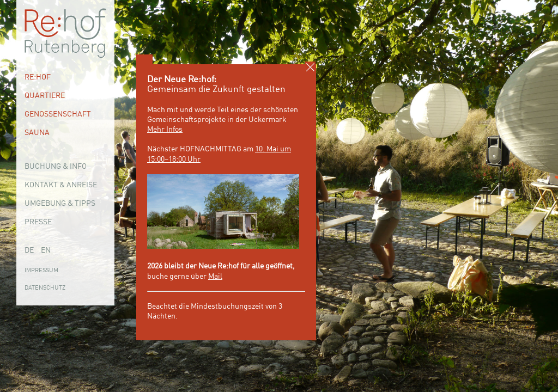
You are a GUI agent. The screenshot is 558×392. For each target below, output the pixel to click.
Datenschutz (45, 288)
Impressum (41, 271)
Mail (215, 277)
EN (46, 250)
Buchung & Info (56, 167)
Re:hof (38, 77)
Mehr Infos (165, 130)
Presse (38, 222)
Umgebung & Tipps (60, 204)
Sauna (37, 133)
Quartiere (45, 96)
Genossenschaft (58, 114)
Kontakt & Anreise (61, 185)
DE (29, 250)
